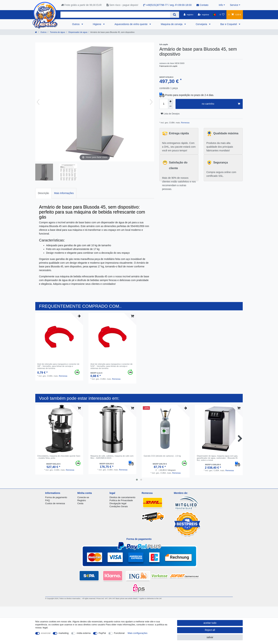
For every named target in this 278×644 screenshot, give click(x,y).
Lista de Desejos (170, 114)
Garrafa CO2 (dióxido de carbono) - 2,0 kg (162, 456)
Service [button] (234, 5)
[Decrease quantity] (170, 106)
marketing (64, 633)
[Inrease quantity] (170, 101)
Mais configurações (137, 633)
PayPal (102, 633)
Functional (119, 633)
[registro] (188, 15)
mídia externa (84, 633)
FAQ (48, 500)
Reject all (210, 630)
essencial (46, 633)
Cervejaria (202, 24)
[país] (214, 15)
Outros (76, 24)
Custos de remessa (55, 503)
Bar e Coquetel (229, 24)
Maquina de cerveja (172, 24)
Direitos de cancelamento (123, 497)
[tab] (43, 193)
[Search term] (115, 15)
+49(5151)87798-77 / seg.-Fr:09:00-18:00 (167, 5)
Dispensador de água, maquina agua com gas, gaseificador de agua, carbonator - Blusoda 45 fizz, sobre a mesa (217, 458)
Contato (202, 5)
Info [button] (221, 5)
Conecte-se (83, 497)
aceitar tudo (210, 623)
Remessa (185, 123)
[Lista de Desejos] (222, 15)
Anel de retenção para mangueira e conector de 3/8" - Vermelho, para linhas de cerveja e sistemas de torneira (58, 366)
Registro (82, 500)
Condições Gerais (119, 506)
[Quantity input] (164, 104)
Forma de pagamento (56, 497)
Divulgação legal (118, 503)
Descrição (43, 193)
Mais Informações (64, 193)
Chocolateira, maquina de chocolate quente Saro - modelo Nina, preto (59, 457)
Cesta (80, 503)
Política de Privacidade (121, 500)
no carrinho (221, 104)
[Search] (175, 15)
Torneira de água (57, 32)
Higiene (97, 24)
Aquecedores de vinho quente (131, 24)
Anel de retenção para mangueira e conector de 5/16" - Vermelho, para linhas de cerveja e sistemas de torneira (111, 366)
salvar (210, 637)
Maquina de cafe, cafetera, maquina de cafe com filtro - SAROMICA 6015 (112, 457)
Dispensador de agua (78, 32)
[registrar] (204, 15)
